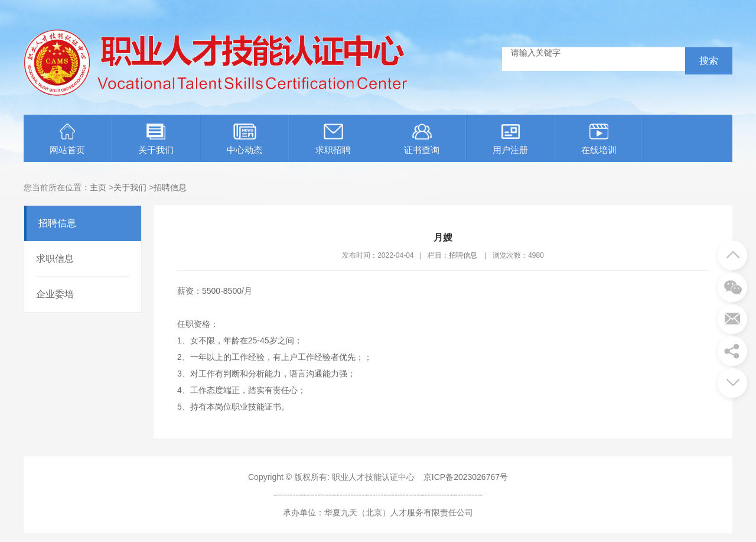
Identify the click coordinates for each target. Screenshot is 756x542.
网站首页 (67, 139)
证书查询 (422, 139)
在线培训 (599, 139)
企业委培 (55, 294)
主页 (98, 187)
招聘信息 (170, 187)
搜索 (709, 61)
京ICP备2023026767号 (466, 477)
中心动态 (245, 139)
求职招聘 (333, 139)
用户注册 (510, 139)
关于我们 (156, 139)
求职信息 (55, 259)
